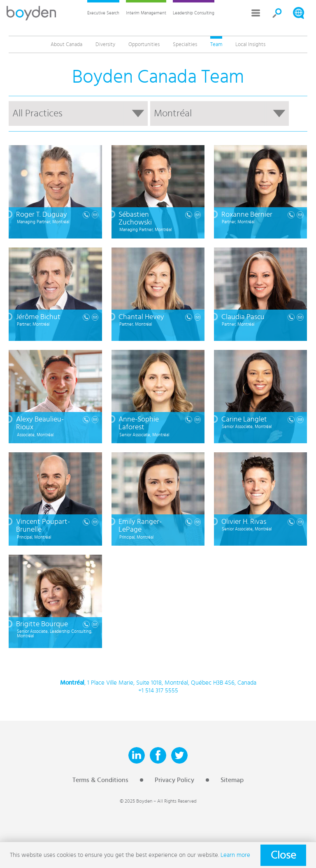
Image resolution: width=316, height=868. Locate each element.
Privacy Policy (174, 780)
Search (277, 13)
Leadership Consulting (194, 13)
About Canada (66, 44)
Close (283, 855)
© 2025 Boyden (136, 801)
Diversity (105, 44)
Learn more (235, 855)
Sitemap (232, 780)
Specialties (185, 44)
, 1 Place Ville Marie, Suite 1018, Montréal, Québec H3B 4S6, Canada (158, 683)
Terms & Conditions (100, 780)
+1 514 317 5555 (158, 691)
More (256, 13)
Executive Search (103, 13)
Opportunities (144, 44)
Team (216, 44)
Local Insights (250, 44)
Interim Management (146, 13)
